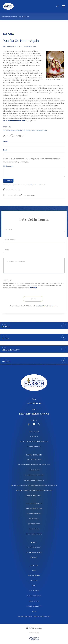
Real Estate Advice (9, 130)
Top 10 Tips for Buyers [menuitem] (34, 460)
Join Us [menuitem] (34, 612)
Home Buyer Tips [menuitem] (34, 470)
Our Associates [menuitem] (34, 591)
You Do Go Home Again (21, 41)
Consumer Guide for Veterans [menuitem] (34, 481)
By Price (6, 327)
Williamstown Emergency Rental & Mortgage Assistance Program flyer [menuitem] (34, 486)
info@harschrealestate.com (34, 414)
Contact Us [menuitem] (34, 437)
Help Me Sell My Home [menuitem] (34, 447)
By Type (5, 338)
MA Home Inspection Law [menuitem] (34, 535)
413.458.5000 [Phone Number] (34, 403)
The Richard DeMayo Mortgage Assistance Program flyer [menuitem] (34, 491)
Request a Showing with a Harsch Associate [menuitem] (34, 442)
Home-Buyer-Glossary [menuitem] (34, 496)
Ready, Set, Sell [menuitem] (34, 519)
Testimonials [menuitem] (34, 581)
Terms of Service (39, 185)
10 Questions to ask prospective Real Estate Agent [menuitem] (34, 465)
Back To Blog (8, 34)
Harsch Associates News (39, 130)
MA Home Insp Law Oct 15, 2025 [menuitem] (34, 476)
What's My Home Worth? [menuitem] (34, 509)
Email (5, 150)
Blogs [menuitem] (34, 586)
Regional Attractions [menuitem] (34, 597)
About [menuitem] (34, 571)
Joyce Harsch (10, 47)
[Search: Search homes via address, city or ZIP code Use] (34, 17)
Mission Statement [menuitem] (34, 576)
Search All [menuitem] (34, 558)
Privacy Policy (30, 185)
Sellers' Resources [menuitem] (34, 524)
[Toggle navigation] (64, 7)
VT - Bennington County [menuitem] (34, 553)
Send (33, 299)
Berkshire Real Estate (23, 130)
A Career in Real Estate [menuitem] (34, 607)
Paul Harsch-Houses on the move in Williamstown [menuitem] (34, 617)
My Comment (8, 166)
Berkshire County (11, 350)
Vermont (6, 361)
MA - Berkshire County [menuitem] (34, 548)
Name (5, 141)
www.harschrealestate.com (14, 121)
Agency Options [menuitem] (34, 530)
